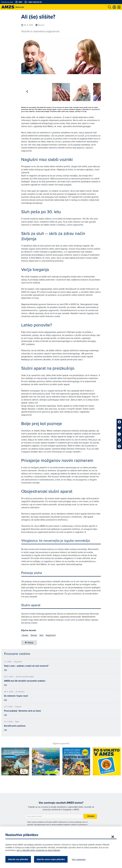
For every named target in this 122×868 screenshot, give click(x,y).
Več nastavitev (79, 859)
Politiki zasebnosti (76, 826)
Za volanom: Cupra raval (16, 695)
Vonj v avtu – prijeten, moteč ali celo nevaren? (26, 665)
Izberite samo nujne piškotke (51, 859)
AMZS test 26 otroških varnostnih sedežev (25, 680)
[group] (39, 90)
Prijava (91, 815)
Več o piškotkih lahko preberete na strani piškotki (38, 850)
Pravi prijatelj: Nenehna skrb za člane (22, 710)
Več (5, 669)
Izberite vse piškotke (18, 859)
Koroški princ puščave (15, 725)
